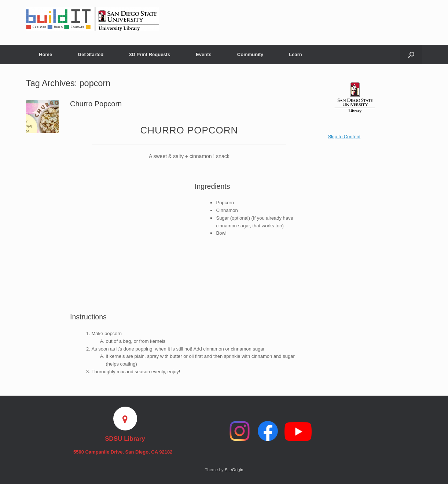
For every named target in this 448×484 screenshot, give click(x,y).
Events (204, 54)
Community (250, 54)
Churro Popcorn (96, 104)
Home (45, 54)
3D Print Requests (150, 54)
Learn (295, 54)
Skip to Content (344, 137)
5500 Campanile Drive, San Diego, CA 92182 (125, 452)
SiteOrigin (234, 470)
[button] (411, 54)
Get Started (91, 54)
